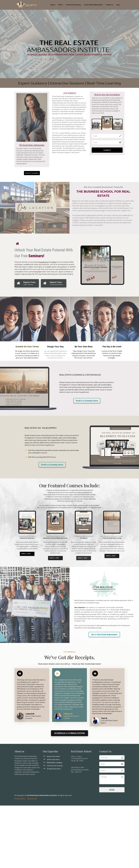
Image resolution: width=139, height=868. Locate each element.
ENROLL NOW (27, 554)
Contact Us (109, 5)
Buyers (53, 5)
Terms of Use (32, 799)
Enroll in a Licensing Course (87, 401)
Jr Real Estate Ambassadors (93, 5)
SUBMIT (107, 150)
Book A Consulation (32, 173)
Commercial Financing (73, 5)
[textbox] (69, 93)
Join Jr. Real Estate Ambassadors (104, 635)
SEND (112, 790)
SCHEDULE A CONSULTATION (69, 733)
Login (118, 5)
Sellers (61, 5)
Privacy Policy (20, 799)
